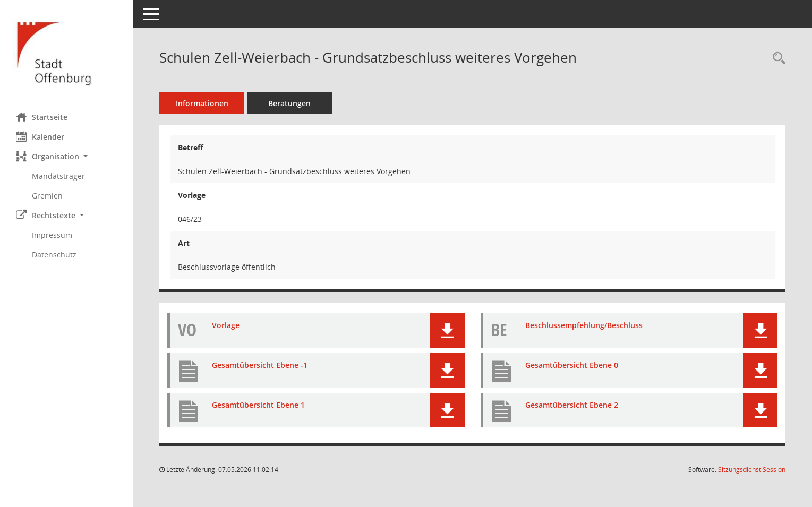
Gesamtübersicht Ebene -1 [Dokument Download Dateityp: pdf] (260, 365)
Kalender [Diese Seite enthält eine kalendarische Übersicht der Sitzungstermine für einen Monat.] (40, 136)
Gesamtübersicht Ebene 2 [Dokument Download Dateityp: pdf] (572, 405)
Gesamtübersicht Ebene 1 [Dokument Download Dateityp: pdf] (258, 405)
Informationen (202, 103)
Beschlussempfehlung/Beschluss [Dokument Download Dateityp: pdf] (584, 325)
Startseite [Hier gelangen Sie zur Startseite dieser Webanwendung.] (42, 117)
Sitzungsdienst (752, 470)
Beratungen (289, 103)
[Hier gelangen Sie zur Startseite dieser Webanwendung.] (66, 52)
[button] (66, 156)
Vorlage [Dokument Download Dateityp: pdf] (226, 325)
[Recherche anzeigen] (776, 59)
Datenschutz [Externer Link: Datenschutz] (54, 255)
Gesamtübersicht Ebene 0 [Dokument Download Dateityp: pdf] (572, 365)
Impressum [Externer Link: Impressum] (52, 235)
